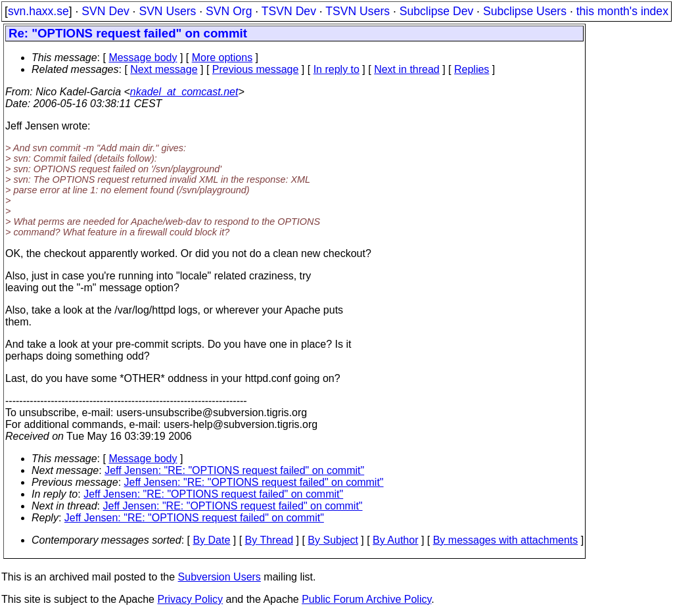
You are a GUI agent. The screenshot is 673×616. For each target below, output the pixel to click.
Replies (472, 69)
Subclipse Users (525, 11)
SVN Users (167, 11)
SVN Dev (105, 11)
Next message (164, 69)
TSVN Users (358, 11)
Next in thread (407, 69)
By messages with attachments (506, 540)
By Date (211, 540)
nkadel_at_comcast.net (184, 92)
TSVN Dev (289, 11)
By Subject (333, 540)
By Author (395, 540)
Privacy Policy (190, 599)
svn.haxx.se (38, 11)
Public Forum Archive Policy (366, 599)
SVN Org (229, 11)
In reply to (336, 69)
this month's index (622, 11)
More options (222, 58)
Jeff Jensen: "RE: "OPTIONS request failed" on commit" (234, 470)
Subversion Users (220, 577)
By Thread (269, 540)
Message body (143, 58)
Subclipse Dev (436, 11)
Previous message (256, 69)
